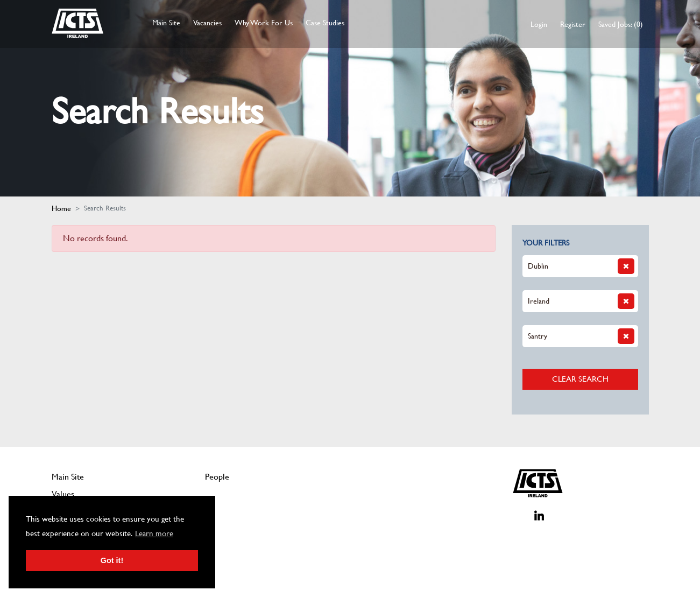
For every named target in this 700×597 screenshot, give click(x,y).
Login (539, 24)
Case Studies (325, 23)
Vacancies (207, 23)
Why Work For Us (264, 23)
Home (61, 208)
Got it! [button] (112, 560)
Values (63, 494)
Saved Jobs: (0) (621, 24)
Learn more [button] (154, 533)
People (217, 477)
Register (573, 24)
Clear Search (580, 379)
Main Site (166, 23)
